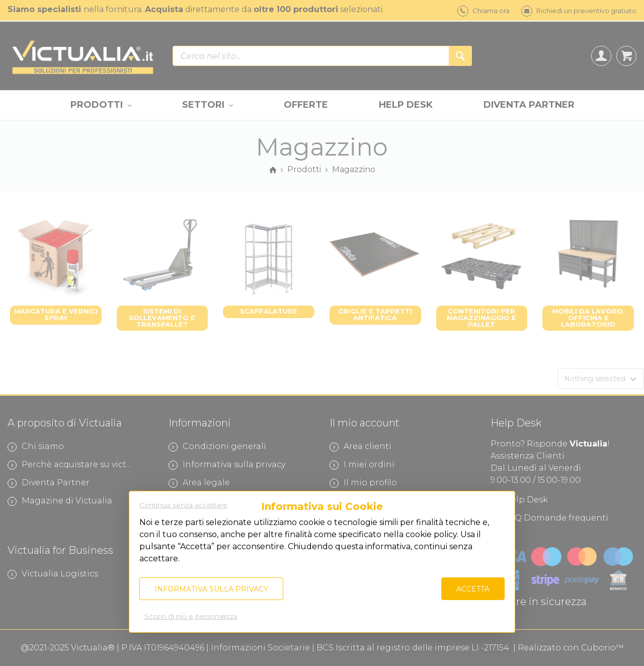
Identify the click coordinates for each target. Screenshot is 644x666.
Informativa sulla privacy (211, 589)
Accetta (473, 589)
